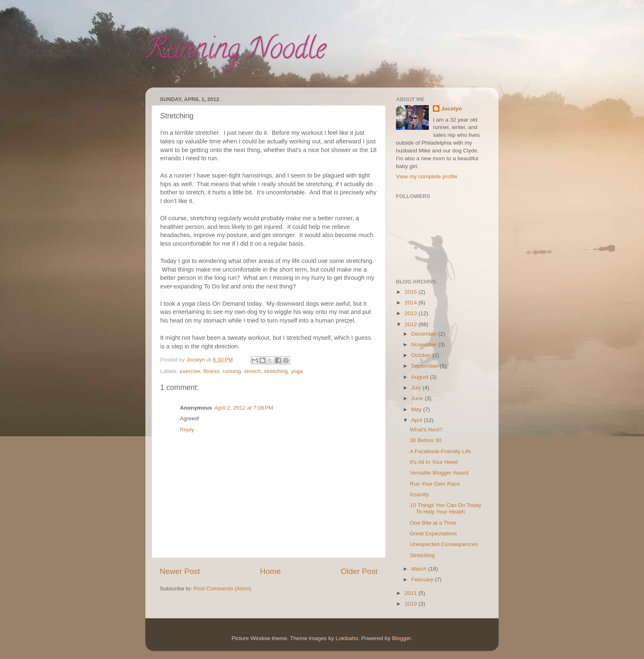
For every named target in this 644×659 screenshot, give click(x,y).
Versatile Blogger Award (439, 473)
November (425, 344)
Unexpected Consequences (444, 544)
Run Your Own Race (435, 484)
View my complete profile (427, 176)
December (425, 334)
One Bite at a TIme (433, 523)
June (418, 398)
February (423, 580)
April (417, 420)
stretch (252, 371)
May (417, 409)
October (422, 355)
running (232, 371)
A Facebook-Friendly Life (440, 451)
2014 (412, 303)
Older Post (359, 571)
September (425, 366)
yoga (297, 371)
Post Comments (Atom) (223, 589)
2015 (412, 292)
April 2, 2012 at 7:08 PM (244, 408)
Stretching (422, 555)
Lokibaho (347, 638)
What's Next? (426, 430)
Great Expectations (434, 533)
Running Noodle (236, 52)
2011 (412, 593)
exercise (190, 371)
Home (270, 571)
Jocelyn (451, 109)
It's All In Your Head (434, 462)
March (420, 569)
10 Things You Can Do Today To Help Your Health (446, 508)
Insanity (420, 494)
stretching (276, 371)
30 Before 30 (426, 440)
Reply (187, 430)
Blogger (402, 638)
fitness (211, 371)
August (421, 377)
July (417, 388)
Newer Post (180, 571)
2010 (412, 604)
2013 (412, 313)
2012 (412, 324)
